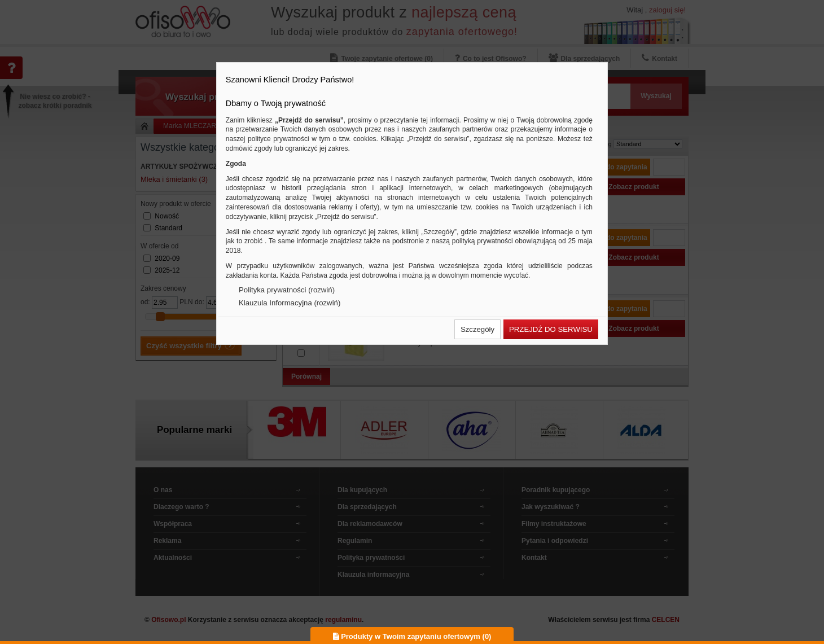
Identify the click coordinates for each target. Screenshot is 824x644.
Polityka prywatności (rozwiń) (287, 290)
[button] (477, 329)
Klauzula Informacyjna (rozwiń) (290, 303)
